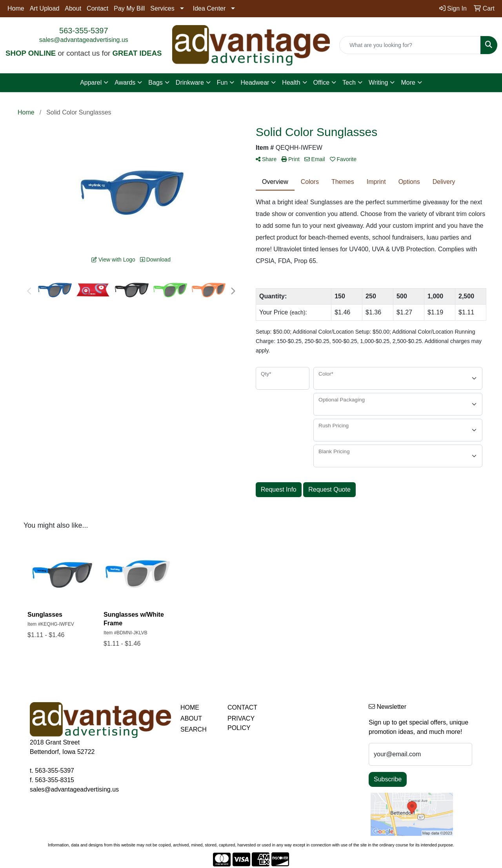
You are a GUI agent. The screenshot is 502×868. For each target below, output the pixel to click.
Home (16, 8)
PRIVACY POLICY (241, 723)
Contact (97, 8)
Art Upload (45, 8)
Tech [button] (349, 83)
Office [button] (322, 83)
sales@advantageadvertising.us (84, 40)
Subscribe (388, 779)
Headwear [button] (255, 83)
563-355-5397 (84, 31)
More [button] (408, 83)
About (73, 8)
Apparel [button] (91, 83)
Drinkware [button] (190, 83)
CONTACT (242, 707)
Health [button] (291, 83)
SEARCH (194, 729)
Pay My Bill (129, 8)
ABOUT (191, 718)
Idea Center (209, 8)
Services (162, 8)
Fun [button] (222, 83)
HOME (190, 707)
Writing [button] (378, 83)
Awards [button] (125, 83)
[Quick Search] (410, 45)
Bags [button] (155, 83)
